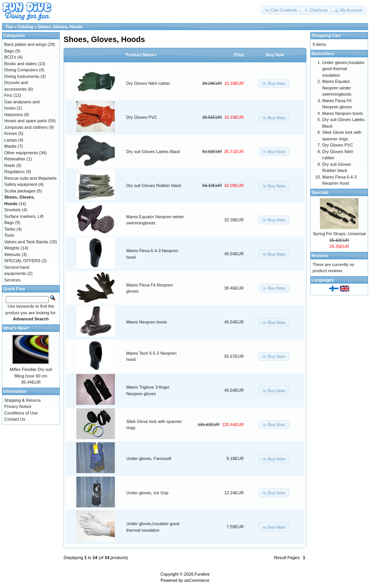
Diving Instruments (22, 76)
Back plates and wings (25, 44)
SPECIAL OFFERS (22, 261)
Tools (9, 235)
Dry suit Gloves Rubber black (154, 185)
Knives (11, 133)
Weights (12, 248)
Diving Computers (21, 70)
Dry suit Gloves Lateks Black (153, 152)
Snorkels (13, 210)
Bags (9, 51)
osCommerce (197, 580)
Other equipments (21, 153)
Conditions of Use (21, 413)
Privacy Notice (18, 406)
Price (239, 55)
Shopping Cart (326, 35)
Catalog (25, 27)
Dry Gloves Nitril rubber (148, 83)
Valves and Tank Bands (26, 242)
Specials (320, 192)
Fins (8, 95)
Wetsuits (12, 254)
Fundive (202, 574)
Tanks (10, 229)
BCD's (10, 57)
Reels (10, 165)
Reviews (320, 256)
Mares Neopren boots (147, 322)
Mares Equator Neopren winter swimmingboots (337, 88)
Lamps (11, 140)
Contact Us (15, 419)
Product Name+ (141, 55)
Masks (10, 146)
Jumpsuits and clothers (26, 127)
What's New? (16, 328)
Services (12, 280)
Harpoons (13, 115)
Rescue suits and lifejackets (30, 178)
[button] (281, 10)
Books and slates (20, 64)
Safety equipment (21, 184)
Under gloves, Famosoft (149, 458)
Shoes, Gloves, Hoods (60, 27)
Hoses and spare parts (26, 121)
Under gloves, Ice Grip (147, 493)
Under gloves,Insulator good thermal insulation (343, 69)
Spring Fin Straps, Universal (339, 234)
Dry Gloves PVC (142, 117)
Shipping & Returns (23, 400)
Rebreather (15, 159)
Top (9, 27)
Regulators (14, 172)
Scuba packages (20, 191)
